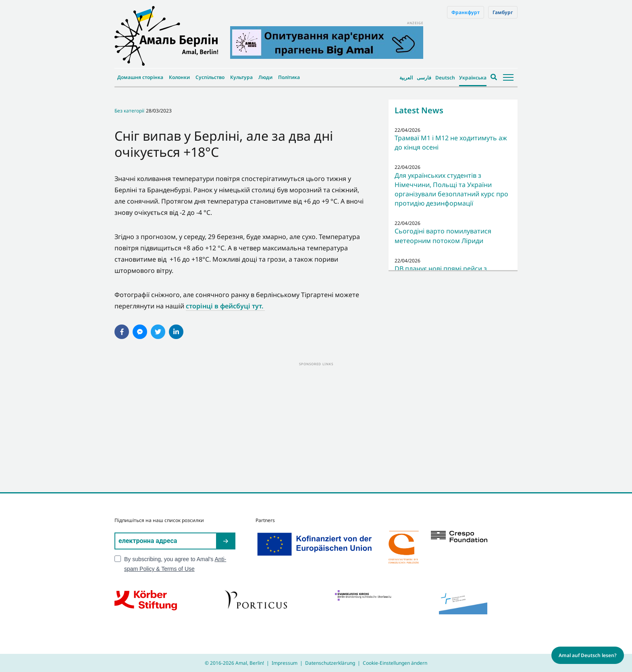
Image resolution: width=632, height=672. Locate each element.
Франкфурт (466, 12)
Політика (289, 77)
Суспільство (210, 77)
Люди (265, 77)
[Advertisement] (316, 424)
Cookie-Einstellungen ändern (395, 663)
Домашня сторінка (140, 77)
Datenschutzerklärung (330, 663)
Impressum (285, 663)
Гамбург (503, 12)
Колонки (179, 77)
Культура (241, 77)
